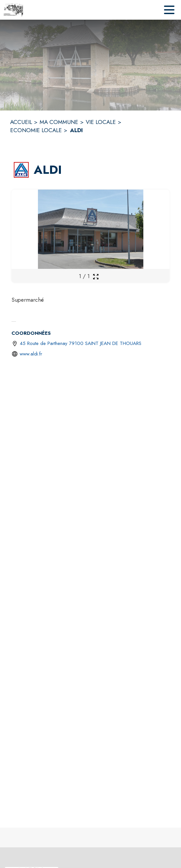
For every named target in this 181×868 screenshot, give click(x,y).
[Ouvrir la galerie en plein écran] (96, 277)
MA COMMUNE (59, 122)
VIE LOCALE (101, 122)
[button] (21, 170)
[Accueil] (13, 10)
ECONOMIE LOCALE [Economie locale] (36, 130)
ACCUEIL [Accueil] (21, 122)
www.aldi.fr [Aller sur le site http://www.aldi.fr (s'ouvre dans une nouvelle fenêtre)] (31, 354)
